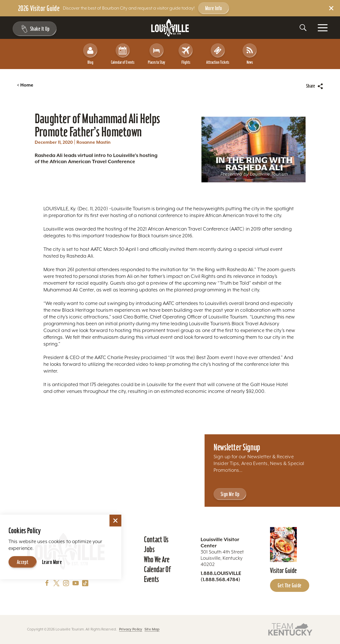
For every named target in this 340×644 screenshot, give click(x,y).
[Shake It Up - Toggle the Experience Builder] (34, 29)
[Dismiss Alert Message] (331, 8)
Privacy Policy (131, 629)
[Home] (170, 28)
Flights (186, 54)
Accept (23, 562)
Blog (90, 54)
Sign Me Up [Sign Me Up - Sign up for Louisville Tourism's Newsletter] (230, 494)
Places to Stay (156, 54)
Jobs (149, 549)
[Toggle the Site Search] (303, 28)
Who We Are (157, 559)
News (250, 54)
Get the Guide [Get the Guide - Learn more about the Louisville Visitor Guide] (290, 585)
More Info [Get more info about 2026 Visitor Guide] (214, 8)
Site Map (152, 629)
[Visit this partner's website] (290, 629)
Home (25, 85)
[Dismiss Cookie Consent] (115, 521)
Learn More (52, 562)
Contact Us (156, 539)
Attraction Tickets (218, 54)
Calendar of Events (123, 54)
